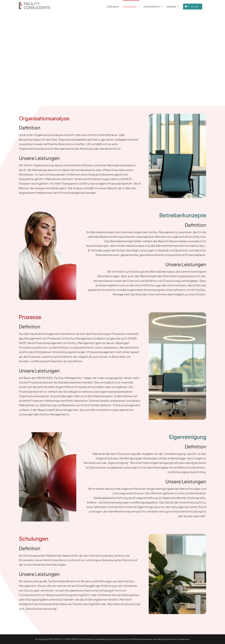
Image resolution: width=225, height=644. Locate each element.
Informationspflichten (120, 639)
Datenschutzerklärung (97, 639)
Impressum (184, 639)
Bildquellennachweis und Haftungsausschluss (155, 639)
